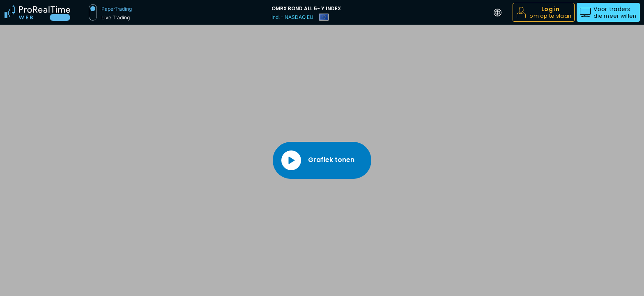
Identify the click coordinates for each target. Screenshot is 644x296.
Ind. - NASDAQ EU (292, 17)
